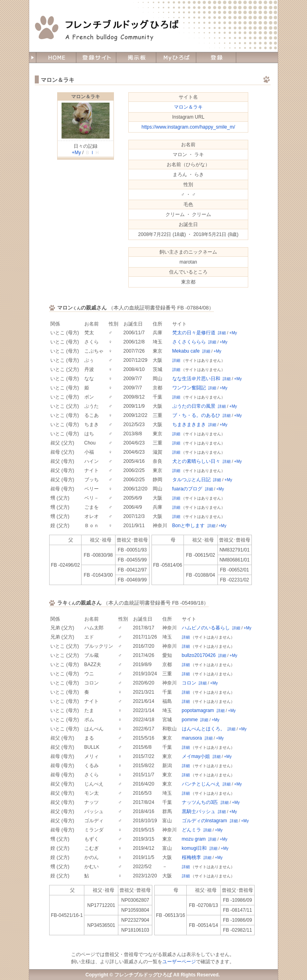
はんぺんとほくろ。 (203, 729)
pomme (190, 720)
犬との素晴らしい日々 (196, 461)
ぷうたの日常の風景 (194, 406)
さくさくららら (189, 342)
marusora (192, 738)
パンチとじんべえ (201, 784)
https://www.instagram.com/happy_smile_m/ (188, 127)
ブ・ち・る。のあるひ (196, 415)
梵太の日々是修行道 (194, 333)
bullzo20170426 (199, 655)
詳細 (222, 333)
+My (76, 153)
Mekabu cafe (186, 351)
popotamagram (198, 710)
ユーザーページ (179, 962)
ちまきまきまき (189, 425)
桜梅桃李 (191, 857)
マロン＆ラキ (86, 97)
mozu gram (194, 839)
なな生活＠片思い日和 (196, 379)
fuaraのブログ (187, 489)
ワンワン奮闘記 (189, 388)
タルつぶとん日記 (191, 480)
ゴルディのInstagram (204, 821)
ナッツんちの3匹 (200, 802)
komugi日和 (194, 848)
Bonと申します (188, 526)
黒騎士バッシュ (199, 811)
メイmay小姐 (196, 756)
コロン (189, 683)
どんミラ (191, 830)
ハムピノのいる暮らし (206, 628)
